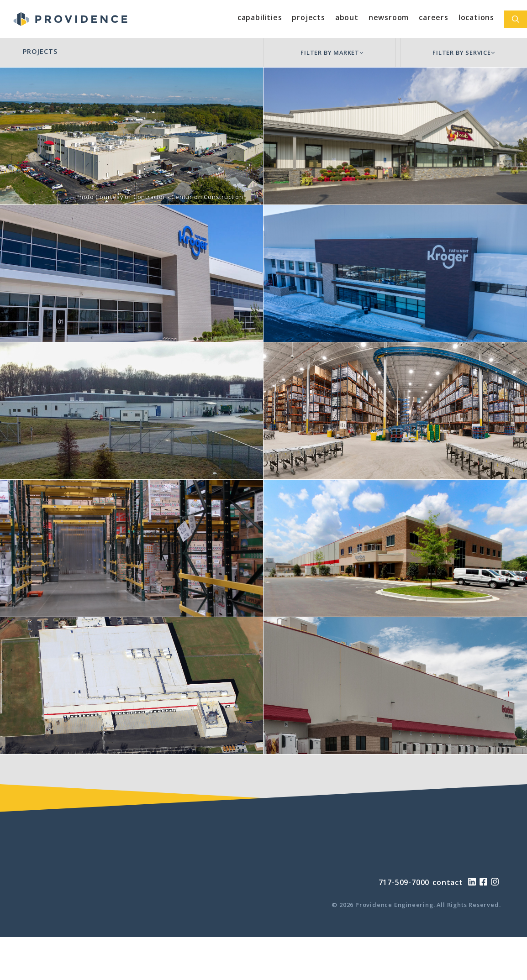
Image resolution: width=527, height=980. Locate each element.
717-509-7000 (404, 882)
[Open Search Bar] (516, 19)
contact (448, 882)
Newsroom (389, 17)
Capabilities (260, 17)
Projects (308, 17)
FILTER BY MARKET (332, 52)
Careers (434, 17)
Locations (476, 17)
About (347, 17)
